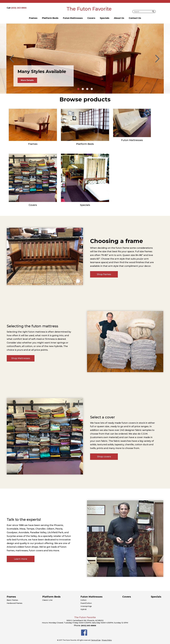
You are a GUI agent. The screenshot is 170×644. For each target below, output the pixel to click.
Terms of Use (96, 640)
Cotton (83, 600)
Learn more (21, 559)
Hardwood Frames (15, 603)
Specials (105, 18)
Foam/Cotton (86, 603)
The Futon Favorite (89, 9)
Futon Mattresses (73, 18)
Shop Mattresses (21, 358)
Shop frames (104, 274)
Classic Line (47, 600)
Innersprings (86, 606)
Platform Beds (50, 18)
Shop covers (104, 457)
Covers (91, 18)
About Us (119, 18)
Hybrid (83, 609)
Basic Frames (12, 600)
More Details (27, 80)
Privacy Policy (107, 640)
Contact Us (135, 18)
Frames (33, 18)
